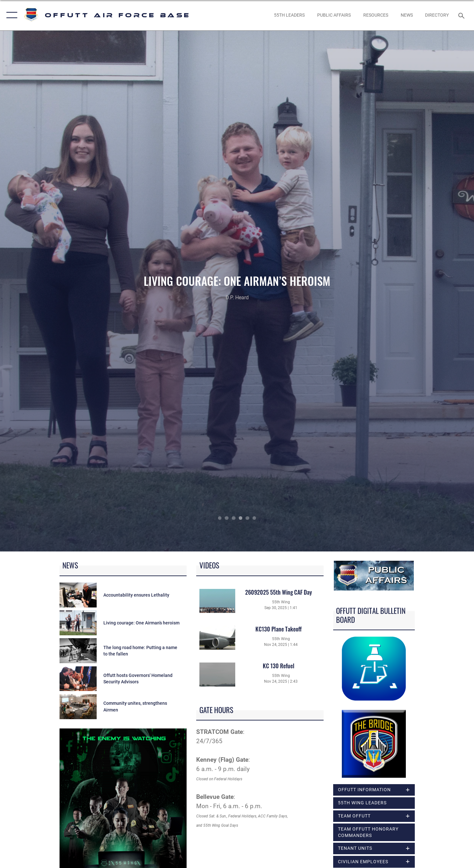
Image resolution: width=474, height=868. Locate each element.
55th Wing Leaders (362, 803)
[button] (10, 15)
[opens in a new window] (437, 15)
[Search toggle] (462, 15)
